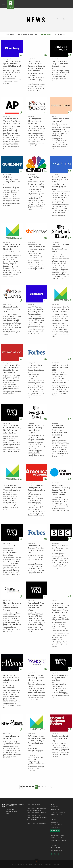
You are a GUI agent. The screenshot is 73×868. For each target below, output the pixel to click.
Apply (53, 804)
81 (45, 787)
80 (42, 787)
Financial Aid (55, 809)
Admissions (55, 807)
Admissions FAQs (56, 815)
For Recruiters (56, 848)
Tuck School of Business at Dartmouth (11, 5)
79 (39, 787)
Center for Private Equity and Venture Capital (37, 819)
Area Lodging (55, 827)
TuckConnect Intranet (58, 840)
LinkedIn (55, 854)
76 (30, 787)
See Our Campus (56, 825)
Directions (55, 822)
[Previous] (21, 787)
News (36, 20)
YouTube (58, 854)
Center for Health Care (35, 815)
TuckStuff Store (57, 838)
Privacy (59, 864)
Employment (55, 845)
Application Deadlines (58, 812)
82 (48, 787)
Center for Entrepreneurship (37, 813)
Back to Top (37, 861)
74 (24, 787)
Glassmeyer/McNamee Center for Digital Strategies (36, 809)
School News (9, 35)
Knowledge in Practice (28, 35)
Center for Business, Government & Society (34, 805)
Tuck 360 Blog (61, 35)
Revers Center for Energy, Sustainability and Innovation (36, 823)
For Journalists (56, 850)
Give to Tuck (55, 831)
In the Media (46, 35)
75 (27, 787)
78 (36, 787)
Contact (54, 820)
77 (33, 787)
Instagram (52, 854)
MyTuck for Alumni (57, 835)
